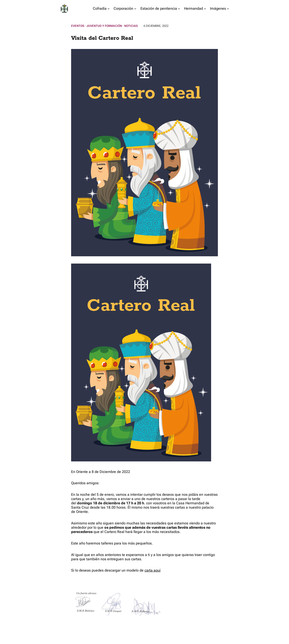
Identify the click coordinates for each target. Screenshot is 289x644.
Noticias (131, 26)
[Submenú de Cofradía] (109, 9)
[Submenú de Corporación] (135, 9)
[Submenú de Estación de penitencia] (179, 9)
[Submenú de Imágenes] (228, 9)
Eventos (78, 26)
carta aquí (153, 570)
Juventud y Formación (104, 26)
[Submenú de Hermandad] (205, 9)
